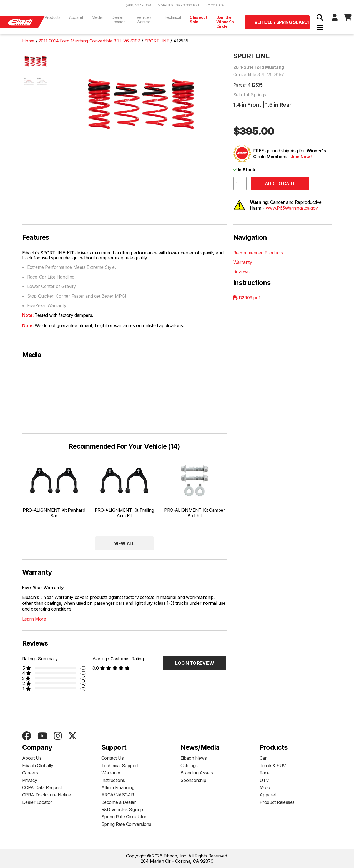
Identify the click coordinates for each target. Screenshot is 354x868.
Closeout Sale (198, 20)
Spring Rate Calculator (124, 817)
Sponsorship (193, 780)
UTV (264, 780)
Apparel (76, 17)
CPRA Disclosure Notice (47, 795)
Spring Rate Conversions (126, 824)
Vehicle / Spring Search (282, 22)
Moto (265, 787)
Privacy (30, 780)
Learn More (34, 619)
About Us (32, 758)
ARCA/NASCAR (118, 795)
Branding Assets (197, 773)
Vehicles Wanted (144, 20)
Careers (30, 773)
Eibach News (194, 758)
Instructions (113, 780)
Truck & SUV (273, 766)
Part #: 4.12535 (248, 85)
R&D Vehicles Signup (122, 809)
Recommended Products (258, 253)
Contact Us (113, 758)
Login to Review (194, 663)
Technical (173, 17)
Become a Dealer (119, 802)
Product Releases (277, 802)
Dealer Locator (118, 20)
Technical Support (120, 766)
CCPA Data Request (42, 787)
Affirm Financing (118, 787)
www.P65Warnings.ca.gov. (292, 208)
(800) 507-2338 (138, 5)
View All (124, 543)
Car (263, 758)
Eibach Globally (38, 766)
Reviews (241, 272)
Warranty (243, 262)
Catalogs (189, 766)
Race (265, 773)
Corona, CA (215, 5)
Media (97, 17)
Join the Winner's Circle (225, 22)
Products (52, 17)
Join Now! (301, 157)
